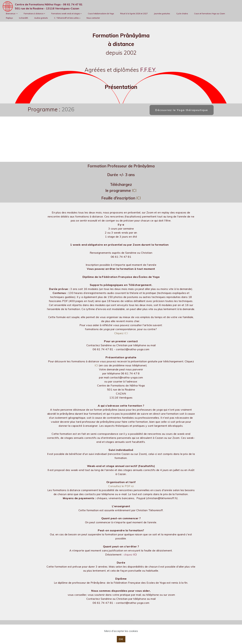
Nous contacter (93, 18)
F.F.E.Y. (148, 70)
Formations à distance (34, 14)
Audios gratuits (41, 18)
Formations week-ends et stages (66, 14)
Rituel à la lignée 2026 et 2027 (134, 14)
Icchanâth (24, 18)
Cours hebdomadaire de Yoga (101, 14)
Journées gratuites (162, 14)
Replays (9, 18)
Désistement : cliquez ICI (121, 273)
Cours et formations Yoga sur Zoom (210, 14)
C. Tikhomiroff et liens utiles (66, 18)
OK (121, 639)
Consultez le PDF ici (121, 486)
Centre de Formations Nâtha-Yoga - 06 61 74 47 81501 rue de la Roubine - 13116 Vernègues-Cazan (49, 6)
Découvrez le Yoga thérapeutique (182, 110)
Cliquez (119, 333)
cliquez (130, 554)
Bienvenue (11, 14)
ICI (134, 197)
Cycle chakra (182, 14)
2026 (68, 109)
